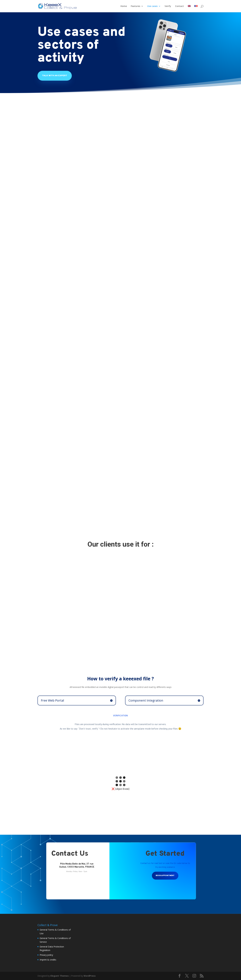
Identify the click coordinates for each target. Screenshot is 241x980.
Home (124, 6)
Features (135, 6)
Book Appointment (165, 876)
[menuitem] (189, 9)
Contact (179, 6)
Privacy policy (46, 955)
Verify (168, 6)
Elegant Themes (60, 976)
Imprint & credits (48, 960)
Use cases (152, 6)
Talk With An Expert (55, 76)
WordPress (90, 976)
